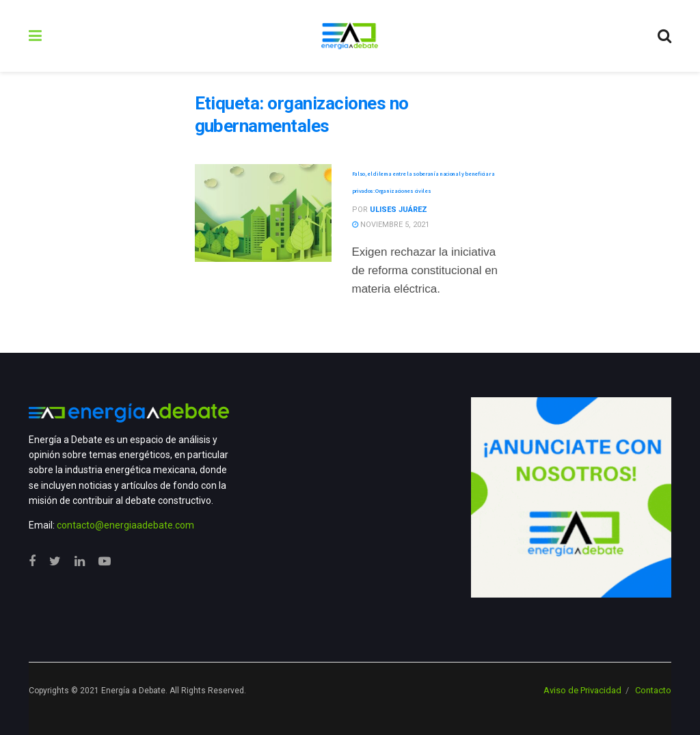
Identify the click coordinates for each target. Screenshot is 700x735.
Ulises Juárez (399, 210)
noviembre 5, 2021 (391, 225)
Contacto (653, 690)
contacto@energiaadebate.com (125, 525)
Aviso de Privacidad (582, 690)
